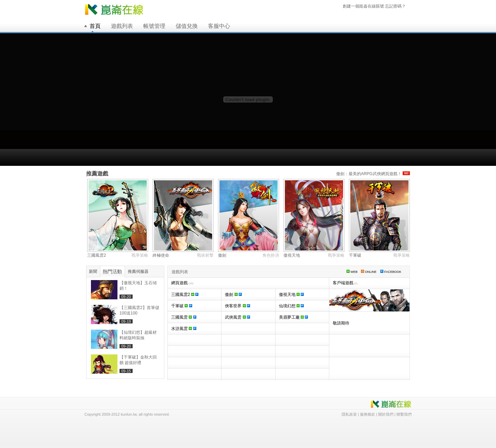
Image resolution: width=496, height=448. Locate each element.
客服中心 (219, 26)
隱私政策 (349, 414)
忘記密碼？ (395, 6)
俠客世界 (237, 306)
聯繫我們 (404, 414)
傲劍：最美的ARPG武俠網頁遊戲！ (373, 174)
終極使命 (161, 255)
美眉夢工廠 (294, 317)
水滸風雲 (184, 329)
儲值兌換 (187, 26)
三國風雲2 (97, 255)
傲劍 (222, 255)
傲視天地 (292, 255)
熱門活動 (112, 271)
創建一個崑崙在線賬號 (363, 6)
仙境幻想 (292, 306)
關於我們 (386, 414)
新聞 (93, 271)
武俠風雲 (237, 317)
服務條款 (368, 414)
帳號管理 (154, 26)
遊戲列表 (122, 26)
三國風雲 (184, 317)
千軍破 (355, 255)
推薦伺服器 (138, 271)
